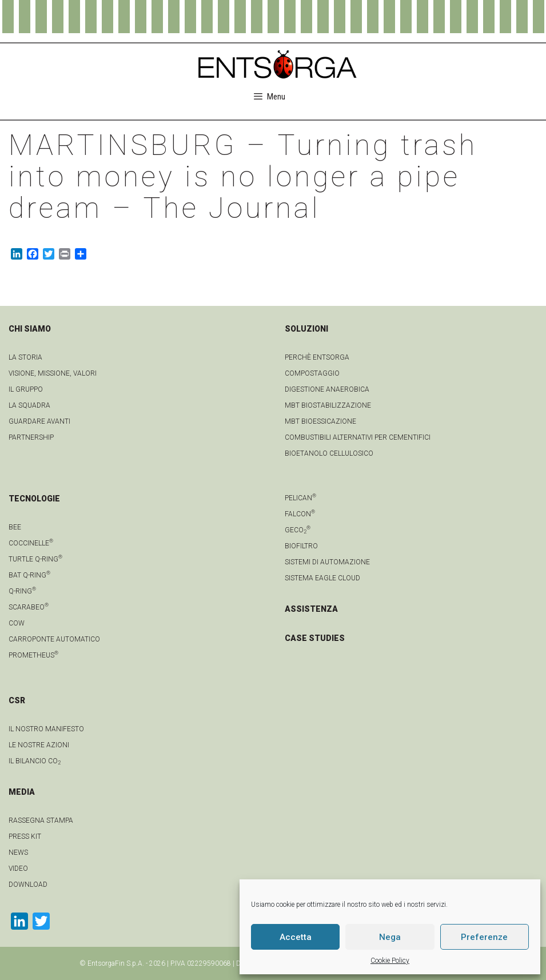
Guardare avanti (39, 421)
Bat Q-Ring (29, 575)
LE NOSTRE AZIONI (39, 745)
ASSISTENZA (311, 609)
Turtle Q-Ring (35, 559)
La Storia (25, 357)
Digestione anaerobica (327, 389)
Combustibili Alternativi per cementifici (358, 437)
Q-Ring (22, 591)
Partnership (31, 437)
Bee (15, 527)
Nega (390, 937)
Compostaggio (312, 373)
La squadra (29, 405)
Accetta (296, 937)
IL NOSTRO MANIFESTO (46, 729)
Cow (17, 623)
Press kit (25, 836)
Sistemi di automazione (327, 562)
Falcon (300, 514)
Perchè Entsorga (317, 357)
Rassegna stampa (41, 820)
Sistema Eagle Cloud (322, 578)
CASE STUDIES (315, 638)
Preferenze (484, 937)
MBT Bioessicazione (320, 421)
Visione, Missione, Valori (53, 373)
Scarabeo (29, 607)
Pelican (300, 498)
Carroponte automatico (54, 639)
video (18, 869)
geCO (298, 530)
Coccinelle (31, 543)
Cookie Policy (390, 961)
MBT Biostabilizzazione (328, 405)
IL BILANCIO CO (35, 761)
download (28, 885)
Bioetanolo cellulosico (329, 453)
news (18, 852)
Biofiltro (301, 546)
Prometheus (33, 655)
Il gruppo (26, 389)
